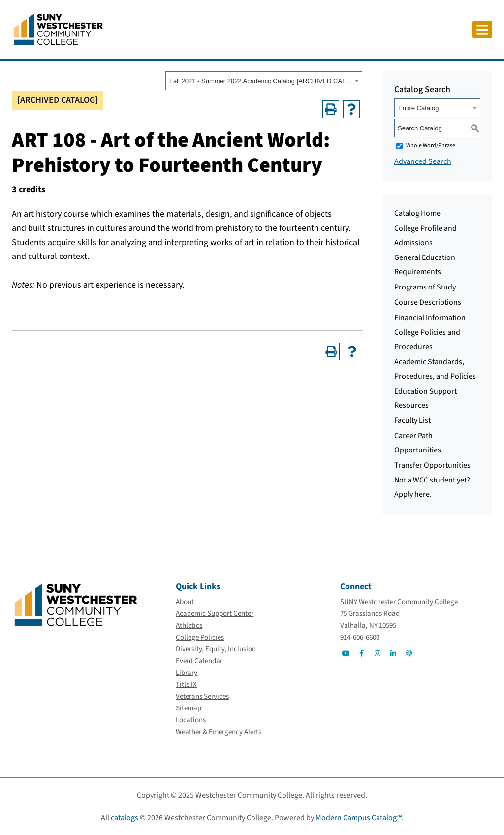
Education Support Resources (425, 399)
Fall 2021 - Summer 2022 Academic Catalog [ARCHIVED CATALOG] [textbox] (261, 81)
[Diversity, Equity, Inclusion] (216, 649)
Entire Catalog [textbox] (418, 108)
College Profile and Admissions (425, 236)
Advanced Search (423, 161)
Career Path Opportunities (418, 443)
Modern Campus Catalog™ (359, 818)
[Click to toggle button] (482, 30)
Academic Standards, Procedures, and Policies (435, 369)
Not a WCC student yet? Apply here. (432, 487)
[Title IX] (186, 685)
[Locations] (191, 720)
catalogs (125, 818)
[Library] (187, 673)
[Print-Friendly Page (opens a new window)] (331, 109)
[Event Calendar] (199, 661)
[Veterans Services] (202, 696)
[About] (185, 602)
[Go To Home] (58, 29)
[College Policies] (200, 637)
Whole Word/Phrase (431, 145)
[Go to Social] (346, 653)
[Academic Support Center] (215, 614)
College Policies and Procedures (427, 339)
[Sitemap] (189, 708)
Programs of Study (425, 287)
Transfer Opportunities (432, 465)
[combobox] (264, 81)
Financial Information (430, 318)
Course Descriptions (428, 302)
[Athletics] (189, 626)
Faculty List (412, 420)
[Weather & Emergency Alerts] (219, 732)
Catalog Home (417, 213)
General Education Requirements (425, 265)
